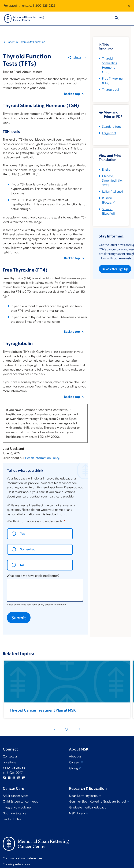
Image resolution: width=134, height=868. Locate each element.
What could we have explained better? (33, 576)
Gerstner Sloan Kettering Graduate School (98, 801)
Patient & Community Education (26, 42)
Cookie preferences (16, 864)
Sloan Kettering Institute (85, 796)
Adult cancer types (16, 796)
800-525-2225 (45, 6)
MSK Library (77, 813)
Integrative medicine (17, 807)
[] (113, 180)
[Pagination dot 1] (66, 729)
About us (75, 756)
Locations (9, 762)
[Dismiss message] (129, 6)
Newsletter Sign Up (115, 269)
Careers (75, 762)
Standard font (111, 127)
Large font (109, 133)
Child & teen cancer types (20, 801)
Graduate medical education (89, 807)
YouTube (19, 778)
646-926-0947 (13, 773)
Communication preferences (22, 858)
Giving (74, 768)
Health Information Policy (42, 458)
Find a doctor (12, 819)
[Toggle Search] (117, 19)
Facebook (9, 778)
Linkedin (24, 778)
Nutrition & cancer (15, 813)
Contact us (10, 756)
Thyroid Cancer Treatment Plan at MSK (43, 710)
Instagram (4, 778)
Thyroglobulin (112, 90)
